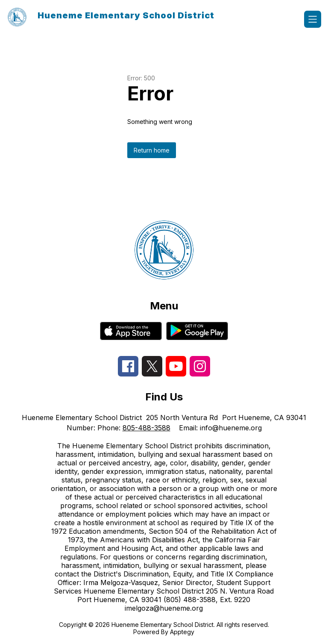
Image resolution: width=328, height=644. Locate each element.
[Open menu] (313, 19)
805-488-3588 (146, 428)
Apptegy (182, 632)
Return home (152, 150)
